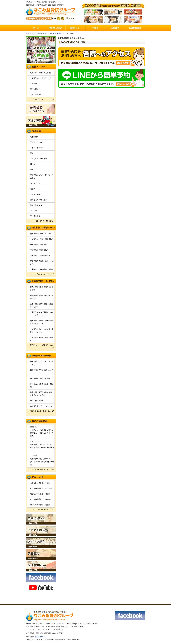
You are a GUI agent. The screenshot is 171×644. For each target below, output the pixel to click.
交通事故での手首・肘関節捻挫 (42, 239)
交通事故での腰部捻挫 (38, 245)
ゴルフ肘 (33, 211)
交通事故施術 (70, 624)
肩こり (33, 164)
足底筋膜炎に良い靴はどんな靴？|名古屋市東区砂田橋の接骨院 (42, 447)
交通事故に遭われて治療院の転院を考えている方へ (42, 322)
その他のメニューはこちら (45, 99)
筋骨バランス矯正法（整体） (41, 73)
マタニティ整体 (36, 94)
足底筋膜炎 (34, 137)
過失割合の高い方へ (38, 401)
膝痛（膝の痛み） (37, 205)
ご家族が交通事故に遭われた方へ (42, 339)
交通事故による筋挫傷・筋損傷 (42, 269)
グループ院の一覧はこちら (45, 509)
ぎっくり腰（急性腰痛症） (40, 159)
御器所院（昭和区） (34, 626)
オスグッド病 (35, 194)
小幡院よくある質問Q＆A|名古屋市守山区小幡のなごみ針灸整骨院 (42, 433)
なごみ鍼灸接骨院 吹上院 (40, 494)
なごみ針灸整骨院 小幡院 (40, 483)
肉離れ (33, 189)
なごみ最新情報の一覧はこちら (43, 469)
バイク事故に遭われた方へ (40, 378)
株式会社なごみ (40, 637)
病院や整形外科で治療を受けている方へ (42, 288)
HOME (29, 624)
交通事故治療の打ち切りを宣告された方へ (42, 305)
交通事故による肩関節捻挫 (40, 255)
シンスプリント (36, 183)
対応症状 (60, 624)
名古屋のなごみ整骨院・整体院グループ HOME (44, 34)
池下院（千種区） (78, 626)
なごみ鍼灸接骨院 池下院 (40, 505)
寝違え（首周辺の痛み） (39, 200)
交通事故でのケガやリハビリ (41, 78)
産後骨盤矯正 (35, 89)
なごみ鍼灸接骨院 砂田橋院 (41, 499)
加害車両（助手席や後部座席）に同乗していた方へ (42, 394)
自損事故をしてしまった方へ (41, 406)
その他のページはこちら (45, 274)
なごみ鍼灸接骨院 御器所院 (41, 488)
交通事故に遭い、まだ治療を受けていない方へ (42, 331)
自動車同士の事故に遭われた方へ (42, 371)
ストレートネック (37, 148)
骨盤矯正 (33, 84)
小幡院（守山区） (93, 624)
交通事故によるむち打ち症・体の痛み (42, 176)
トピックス (30, 629)
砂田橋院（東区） (64, 626)
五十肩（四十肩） (37, 142)
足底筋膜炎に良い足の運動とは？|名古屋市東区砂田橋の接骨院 (42, 462)
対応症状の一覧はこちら (45, 221)
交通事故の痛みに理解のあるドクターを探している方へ (42, 314)
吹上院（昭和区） (49, 626)
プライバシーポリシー (44, 629)
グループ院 (80, 624)
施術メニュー (50, 624)
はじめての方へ (38, 624)
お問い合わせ (59, 629)
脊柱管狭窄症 (35, 216)
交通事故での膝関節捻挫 (39, 250)
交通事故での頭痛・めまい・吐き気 (42, 262)
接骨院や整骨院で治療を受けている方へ (42, 297)
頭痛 (32, 170)
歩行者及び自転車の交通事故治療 (42, 385)
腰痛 (32, 153)
